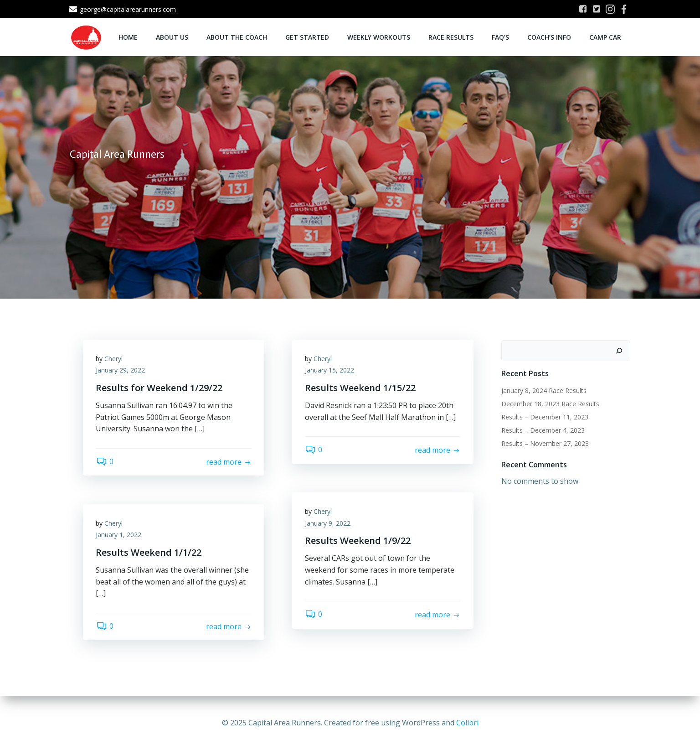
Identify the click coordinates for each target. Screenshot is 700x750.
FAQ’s (501, 37)
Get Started (308, 37)
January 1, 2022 (119, 535)
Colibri (467, 723)
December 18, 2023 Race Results (550, 404)
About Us (172, 37)
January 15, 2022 (330, 371)
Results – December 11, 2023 (544, 417)
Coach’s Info (550, 37)
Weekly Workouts (379, 37)
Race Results (451, 37)
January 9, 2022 (328, 524)
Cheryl (114, 359)
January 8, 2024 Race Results (543, 391)
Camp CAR (606, 37)
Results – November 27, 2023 (545, 443)
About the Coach (237, 37)
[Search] (619, 351)
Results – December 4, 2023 (543, 430)
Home (129, 37)
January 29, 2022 (121, 371)
